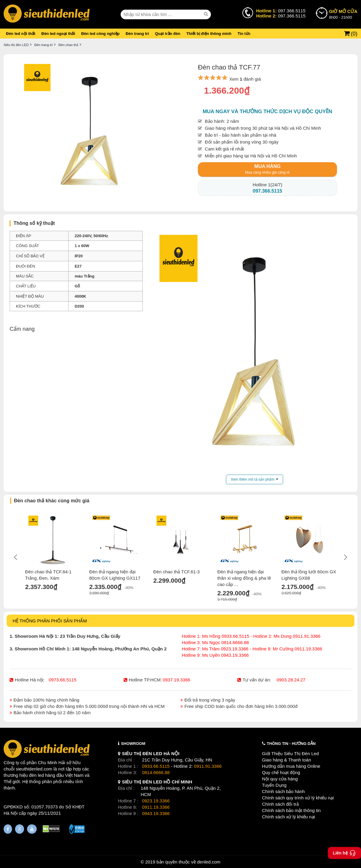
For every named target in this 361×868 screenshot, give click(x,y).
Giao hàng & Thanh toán (287, 760)
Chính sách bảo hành (283, 791)
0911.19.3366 (156, 807)
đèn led (37, 775)
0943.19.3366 (156, 813)
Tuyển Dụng (274, 785)
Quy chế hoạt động (281, 772)
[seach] (207, 14)
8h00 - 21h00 (343, 14)
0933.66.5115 (156, 766)
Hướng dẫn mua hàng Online (291, 766)
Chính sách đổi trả (280, 804)
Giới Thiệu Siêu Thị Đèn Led (290, 753)
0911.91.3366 (208, 766)
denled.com (209, 862)
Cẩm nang (22, 329)
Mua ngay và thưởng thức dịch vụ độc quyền (268, 112)
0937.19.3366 (177, 680)
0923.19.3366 (156, 801)
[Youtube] (32, 829)
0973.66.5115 (63, 680)
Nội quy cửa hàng (280, 779)
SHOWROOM (133, 744)
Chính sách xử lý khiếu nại (288, 817)
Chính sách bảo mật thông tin (291, 810)
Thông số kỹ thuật (34, 223)
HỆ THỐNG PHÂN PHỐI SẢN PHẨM (50, 621)
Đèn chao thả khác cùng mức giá (52, 501)
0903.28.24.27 (291, 680)
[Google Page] (20, 829)
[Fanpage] (8, 829)
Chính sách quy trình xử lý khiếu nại (298, 798)
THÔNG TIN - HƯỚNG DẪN (291, 744)
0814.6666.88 (156, 772)
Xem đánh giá (245, 79)
